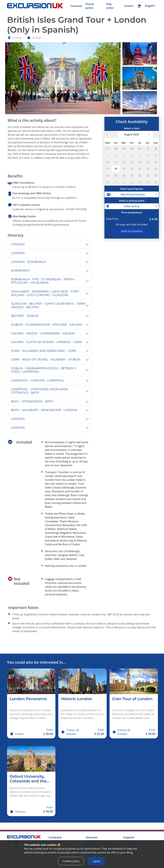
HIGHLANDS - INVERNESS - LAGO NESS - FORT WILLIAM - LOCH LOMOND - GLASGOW (45, 293)
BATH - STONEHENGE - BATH (32, 401)
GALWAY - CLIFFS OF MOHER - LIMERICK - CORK (46, 342)
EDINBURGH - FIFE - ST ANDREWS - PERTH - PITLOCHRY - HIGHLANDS (43, 281)
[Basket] (139, 7)
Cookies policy (71, 864)
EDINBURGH (20, 271)
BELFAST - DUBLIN (25, 316)
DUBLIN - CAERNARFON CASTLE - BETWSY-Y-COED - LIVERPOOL (44, 370)
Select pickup (123, 206)
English (150, 6)
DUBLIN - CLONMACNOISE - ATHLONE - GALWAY (47, 325)
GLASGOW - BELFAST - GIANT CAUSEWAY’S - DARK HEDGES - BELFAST (48, 305)
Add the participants (126, 194)
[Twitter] (16, 842)
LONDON (18, 244)
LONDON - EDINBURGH (28, 262)
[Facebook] (9, 842)
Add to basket (132, 231)
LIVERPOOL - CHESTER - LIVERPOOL (38, 380)
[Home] (35, 6)
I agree (96, 864)
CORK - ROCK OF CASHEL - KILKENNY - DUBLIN (46, 360)
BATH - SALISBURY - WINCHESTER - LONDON (44, 410)
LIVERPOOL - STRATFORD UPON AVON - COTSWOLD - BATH (40, 391)
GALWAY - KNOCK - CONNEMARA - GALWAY (43, 333)
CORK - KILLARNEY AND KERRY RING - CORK (44, 351)
